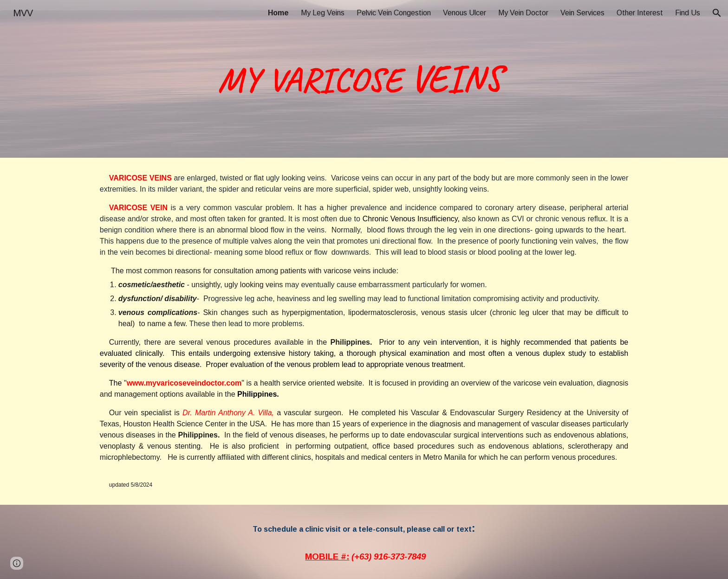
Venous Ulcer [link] (465, 13)
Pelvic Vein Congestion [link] (394, 13)
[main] (364, 79)
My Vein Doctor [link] (523, 13)
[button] (717, 13)
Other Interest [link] (640, 13)
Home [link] (278, 13)
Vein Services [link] (582, 13)
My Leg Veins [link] (323, 13)
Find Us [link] (688, 13)
